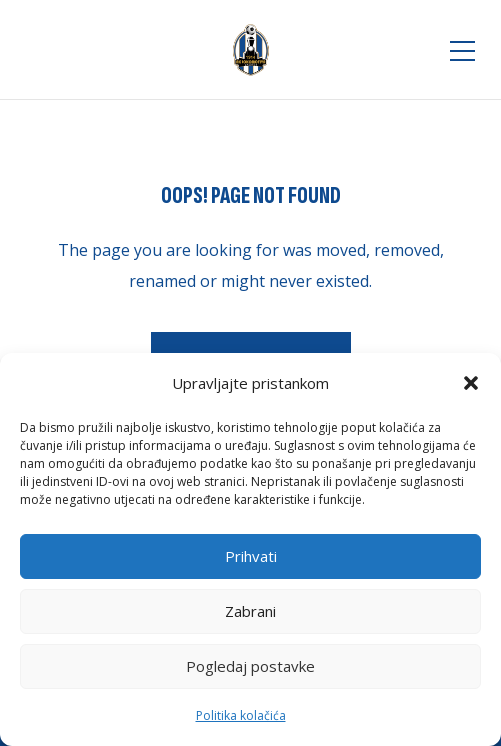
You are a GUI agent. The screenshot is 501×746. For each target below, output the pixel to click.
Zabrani (250, 611)
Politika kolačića (241, 715)
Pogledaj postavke (250, 666)
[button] (471, 383)
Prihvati (251, 556)
